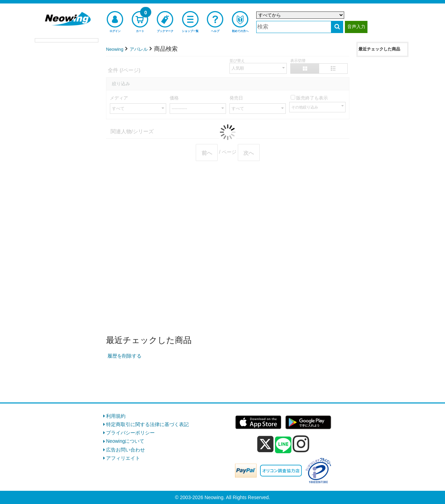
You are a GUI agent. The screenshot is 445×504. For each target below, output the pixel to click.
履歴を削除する (124, 356)
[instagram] (301, 444)
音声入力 (356, 27)
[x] (265, 444)
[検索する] (337, 27)
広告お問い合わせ (126, 450)
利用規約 (116, 416)
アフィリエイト (123, 458)
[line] (283, 445)
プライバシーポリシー (130, 433)
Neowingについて (125, 441)
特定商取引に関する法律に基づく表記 (147, 424)
